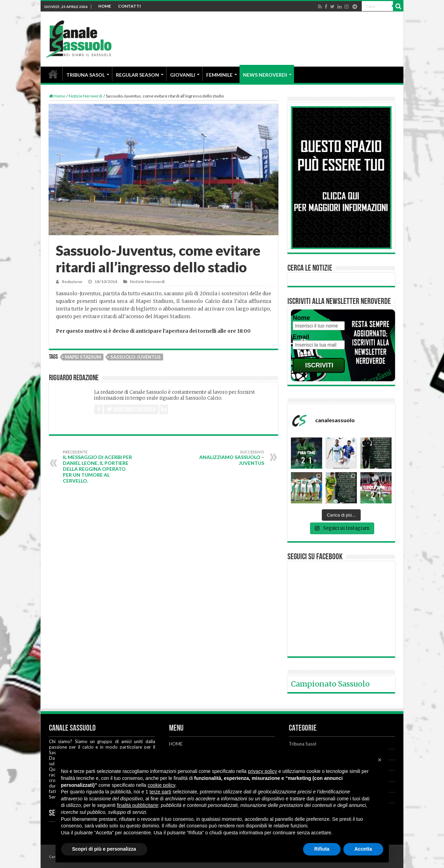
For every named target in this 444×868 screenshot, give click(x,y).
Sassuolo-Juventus (136, 357)
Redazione (72, 282)
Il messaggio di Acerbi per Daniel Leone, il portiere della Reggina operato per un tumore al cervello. (98, 467)
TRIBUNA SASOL (86, 75)
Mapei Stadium (83, 357)
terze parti (160, 792)
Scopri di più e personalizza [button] (104, 849)
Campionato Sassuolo (330, 684)
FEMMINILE (219, 75)
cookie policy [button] (161, 785)
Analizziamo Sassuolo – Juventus (229, 458)
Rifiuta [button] (322, 849)
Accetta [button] (363, 849)
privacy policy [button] (262, 771)
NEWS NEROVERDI (265, 75)
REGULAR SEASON (137, 75)
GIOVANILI (183, 75)
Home (57, 96)
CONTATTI (129, 6)
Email (301, 337)
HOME (105, 6)
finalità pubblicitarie (138, 805)
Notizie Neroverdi (86, 96)
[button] (380, 760)
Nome (301, 318)
